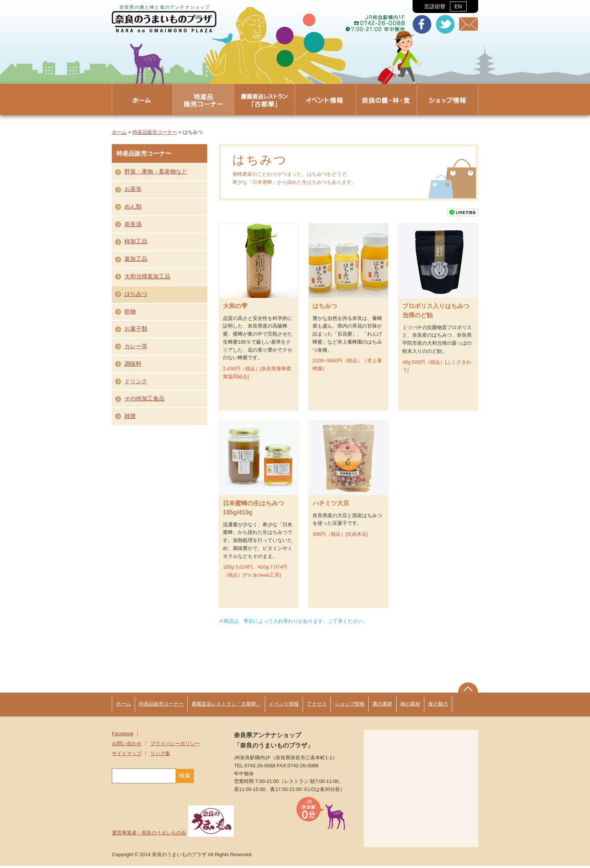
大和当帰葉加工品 (147, 276)
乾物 (130, 312)
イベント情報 (284, 706)
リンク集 (160, 756)
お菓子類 (136, 329)
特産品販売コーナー (155, 132)
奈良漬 (133, 224)
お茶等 (133, 189)
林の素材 (410, 706)
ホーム (119, 132)
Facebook (123, 736)
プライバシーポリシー (175, 746)
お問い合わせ (127, 746)
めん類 (133, 207)
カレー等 (136, 346)
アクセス (317, 706)
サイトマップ (127, 756)
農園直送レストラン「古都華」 (226, 706)
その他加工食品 (144, 399)
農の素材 (382, 706)
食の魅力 (438, 706)
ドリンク (136, 381)
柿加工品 (136, 241)
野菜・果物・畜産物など (156, 172)
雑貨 (130, 416)
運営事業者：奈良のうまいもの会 (173, 835)
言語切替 (445, 6)
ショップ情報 (350, 706)
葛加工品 (136, 259)
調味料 (133, 364)
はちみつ (136, 294)
